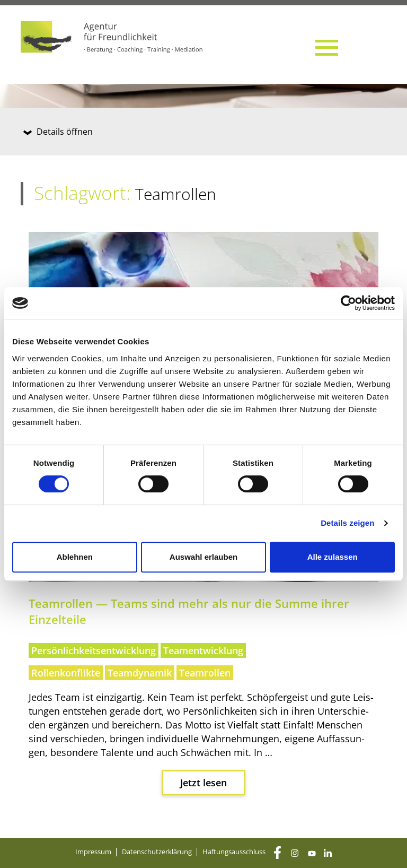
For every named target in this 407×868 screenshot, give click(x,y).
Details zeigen (347, 523)
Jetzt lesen (203, 783)
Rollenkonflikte (66, 673)
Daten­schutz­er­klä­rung (157, 852)
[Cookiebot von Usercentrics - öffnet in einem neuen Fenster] (348, 303)
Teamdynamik (140, 673)
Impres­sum (93, 852)
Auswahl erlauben (203, 557)
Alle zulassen (333, 557)
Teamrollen (205, 673)
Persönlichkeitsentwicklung (94, 650)
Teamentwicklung (203, 650)
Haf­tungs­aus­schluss (234, 852)
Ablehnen (75, 557)
